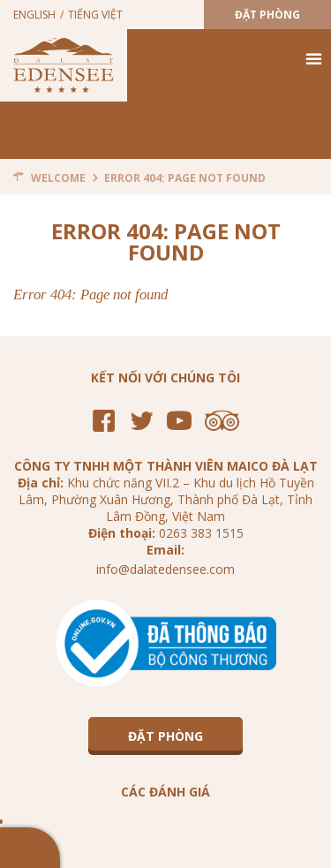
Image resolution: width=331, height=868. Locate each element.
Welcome (58, 178)
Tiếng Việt (95, 15)
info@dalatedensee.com (165, 569)
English (34, 15)
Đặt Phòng (267, 15)
